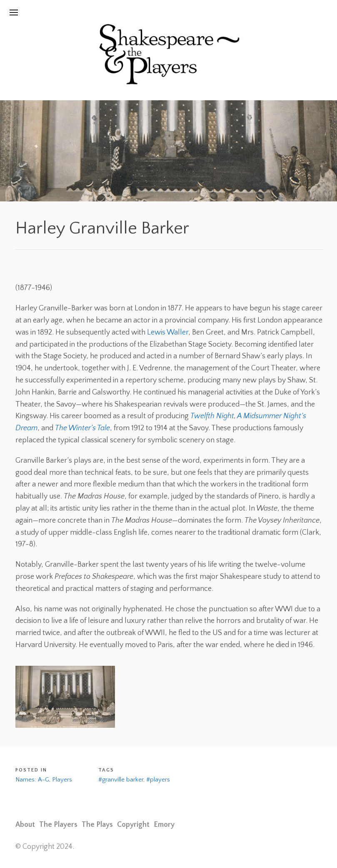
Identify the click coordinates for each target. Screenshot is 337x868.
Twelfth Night (212, 416)
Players (62, 780)
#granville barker (121, 780)
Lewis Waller (168, 332)
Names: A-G (32, 780)
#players (158, 780)
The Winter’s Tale (82, 428)
